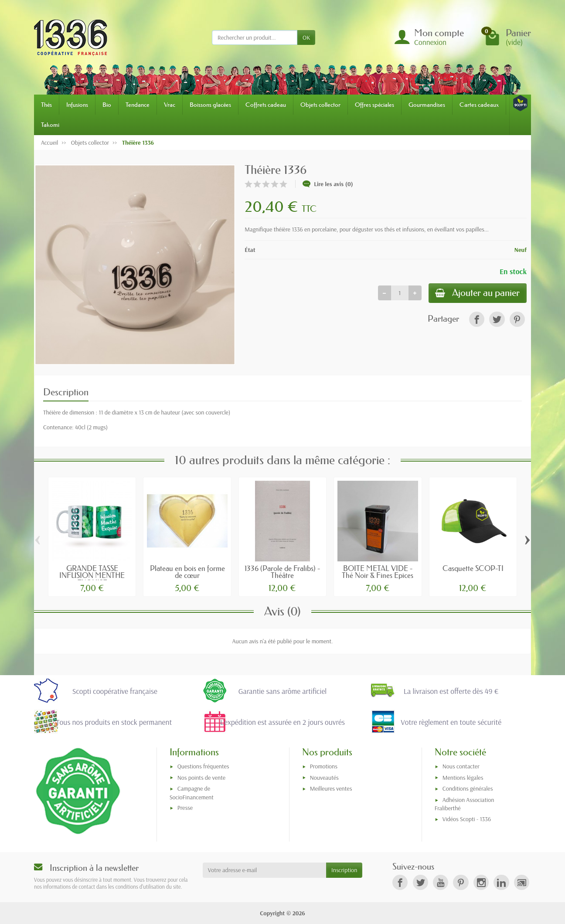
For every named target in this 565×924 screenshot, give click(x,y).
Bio (107, 105)
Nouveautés (324, 778)
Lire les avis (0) (328, 184)
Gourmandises (427, 105)
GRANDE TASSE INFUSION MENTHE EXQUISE (92, 576)
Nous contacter (461, 766)
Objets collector (320, 105)
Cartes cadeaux (479, 105)
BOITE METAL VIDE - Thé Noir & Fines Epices (378, 572)
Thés (46, 105)
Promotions (324, 766)
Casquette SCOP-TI (473, 568)
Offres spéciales (374, 105)
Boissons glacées (210, 105)
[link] (477, 319)
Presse (185, 808)
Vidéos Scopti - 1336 (467, 819)
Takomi (50, 125)
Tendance (138, 105)
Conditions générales (468, 788)
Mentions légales (463, 778)
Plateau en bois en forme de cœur (187, 572)
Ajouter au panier (477, 293)
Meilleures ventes (331, 788)
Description (66, 392)
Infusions (77, 105)
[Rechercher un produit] (255, 37)
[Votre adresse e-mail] (264, 870)
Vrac (170, 105)
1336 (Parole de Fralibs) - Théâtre (282, 572)
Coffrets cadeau (266, 105)
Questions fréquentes (203, 766)
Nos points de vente (201, 778)
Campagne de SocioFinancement (192, 793)
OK (306, 37)
